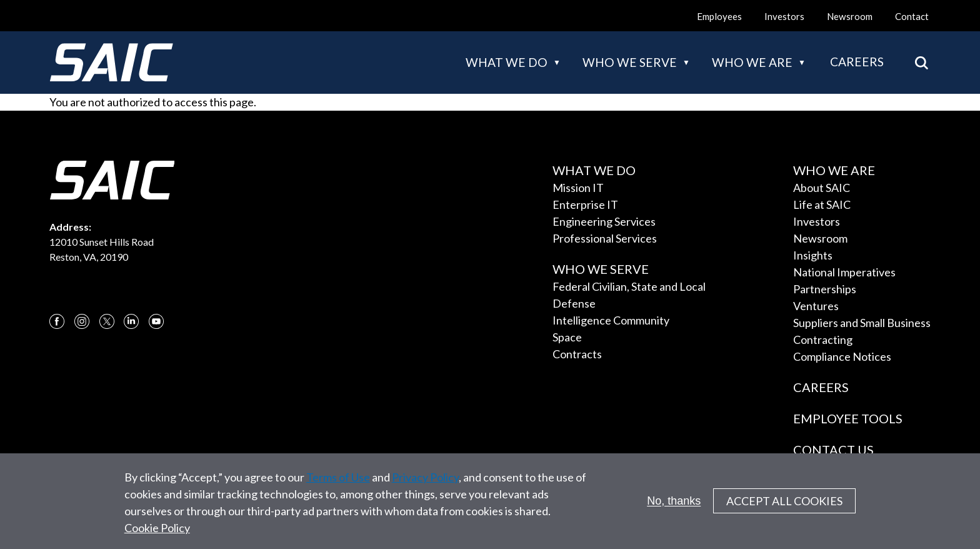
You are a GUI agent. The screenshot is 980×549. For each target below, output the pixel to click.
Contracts (577, 354)
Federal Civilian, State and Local (629, 286)
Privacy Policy (425, 485)
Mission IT (578, 188)
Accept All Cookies (784, 509)
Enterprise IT (585, 204)
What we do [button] (507, 62)
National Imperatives (844, 272)
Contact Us (833, 450)
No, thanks (674, 508)
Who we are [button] (752, 62)
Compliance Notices (842, 356)
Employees (719, 16)
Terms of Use (338, 485)
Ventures (816, 306)
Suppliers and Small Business (862, 323)
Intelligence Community (611, 320)
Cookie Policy (157, 535)
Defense (574, 303)
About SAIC (822, 188)
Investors (784, 16)
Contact (912, 16)
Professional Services (605, 238)
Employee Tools (848, 418)
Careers (857, 62)
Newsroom (850, 16)
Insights (813, 255)
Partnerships (825, 289)
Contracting (823, 340)
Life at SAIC (822, 204)
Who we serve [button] (630, 62)
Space (567, 337)
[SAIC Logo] (111, 63)
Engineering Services (604, 221)
